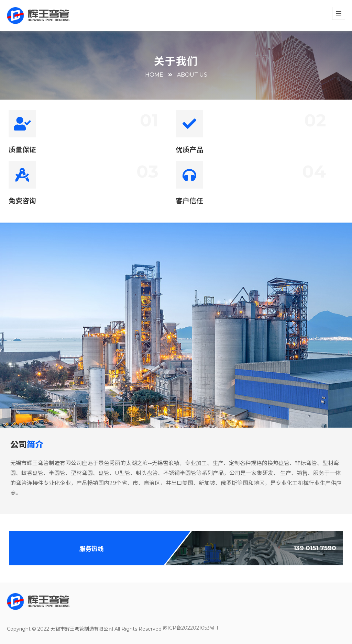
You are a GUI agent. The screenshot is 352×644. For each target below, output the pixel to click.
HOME (154, 75)
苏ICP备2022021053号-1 (190, 628)
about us (192, 75)
